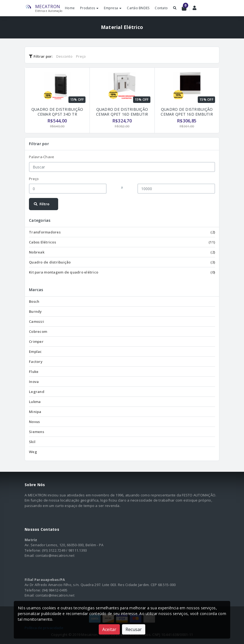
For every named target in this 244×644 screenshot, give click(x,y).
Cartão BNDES (138, 8)
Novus (34, 422)
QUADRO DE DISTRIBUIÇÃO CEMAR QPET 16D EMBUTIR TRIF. (122, 114)
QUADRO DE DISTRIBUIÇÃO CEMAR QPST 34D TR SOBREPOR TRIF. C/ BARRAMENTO (57, 117)
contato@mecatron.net (55, 555)
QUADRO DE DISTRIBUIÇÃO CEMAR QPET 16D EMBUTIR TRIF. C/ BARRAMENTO (187, 114)
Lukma (35, 402)
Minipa (35, 412)
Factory (36, 362)
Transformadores (122, 232)
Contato (161, 8)
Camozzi (37, 321)
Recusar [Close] (134, 629)
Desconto (64, 56)
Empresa (113, 8)
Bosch (34, 301)
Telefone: (33, 550)
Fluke (34, 372)
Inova (34, 382)
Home (70, 8)
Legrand (37, 392)
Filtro (41, 204)
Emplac (35, 352)
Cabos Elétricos (122, 242)
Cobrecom (38, 331)
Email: (30, 555)
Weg (33, 452)
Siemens (37, 432)
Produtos (89, 8)
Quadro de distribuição (122, 262)
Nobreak (122, 252)
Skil (32, 442)
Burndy (35, 311)
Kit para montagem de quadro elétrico (122, 272)
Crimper (36, 341)
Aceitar (109, 629)
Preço (81, 56)
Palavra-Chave (42, 157)
